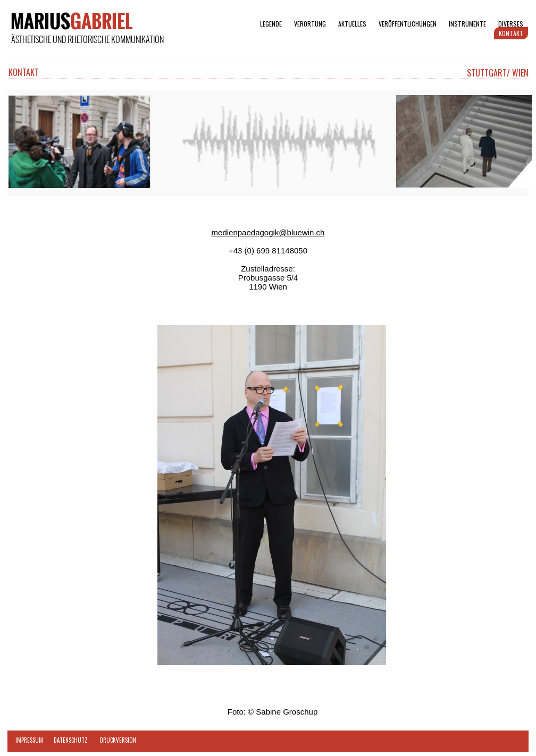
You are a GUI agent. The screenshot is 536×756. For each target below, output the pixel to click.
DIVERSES (511, 24)
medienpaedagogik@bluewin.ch (268, 232)
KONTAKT (511, 33)
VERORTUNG (310, 24)
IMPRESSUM (29, 740)
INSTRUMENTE (467, 24)
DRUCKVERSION (118, 740)
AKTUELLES (352, 24)
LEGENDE (271, 24)
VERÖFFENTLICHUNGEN (408, 24)
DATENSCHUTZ (71, 740)
